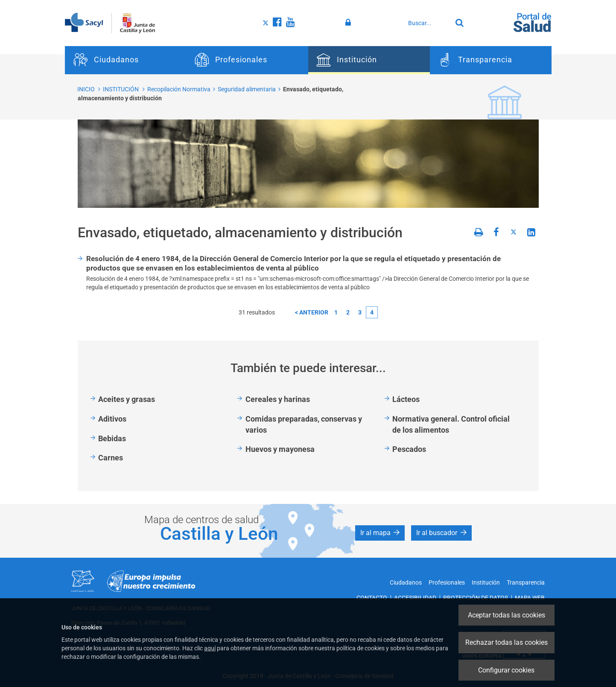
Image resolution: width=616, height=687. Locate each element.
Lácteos (406, 399)
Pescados (409, 449)
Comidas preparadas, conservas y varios (304, 424)
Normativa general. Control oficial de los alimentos (451, 424)
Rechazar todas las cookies (507, 642)
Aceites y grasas (127, 399)
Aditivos (112, 419)
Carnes (111, 458)
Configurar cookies (506, 670)
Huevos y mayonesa (280, 449)
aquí (210, 648)
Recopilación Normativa (179, 89)
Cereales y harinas (278, 399)
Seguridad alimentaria (247, 89)
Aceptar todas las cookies (507, 615)
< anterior (312, 312)
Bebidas (112, 438)
